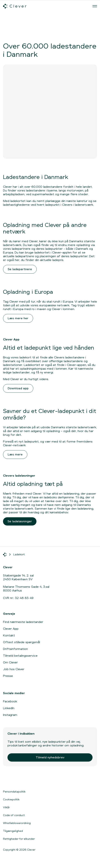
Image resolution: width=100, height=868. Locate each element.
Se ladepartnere (20, 269)
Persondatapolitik (14, 792)
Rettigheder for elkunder (19, 839)
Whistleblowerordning (17, 823)
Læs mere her (18, 318)
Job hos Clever (14, 669)
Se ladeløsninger (20, 521)
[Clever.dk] (15, 6)
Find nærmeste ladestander (23, 622)
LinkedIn (9, 708)
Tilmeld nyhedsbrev (50, 757)
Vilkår (6, 807)
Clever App (11, 629)
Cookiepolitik (11, 799)
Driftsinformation (15, 649)
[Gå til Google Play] (44, 780)
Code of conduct (14, 815)
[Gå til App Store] (14, 780)
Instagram (10, 715)
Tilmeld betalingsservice (20, 656)
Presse (8, 676)
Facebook (10, 701)
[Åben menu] (95, 6)
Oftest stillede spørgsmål (21, 642)
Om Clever (10, 662)
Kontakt (9, 635)
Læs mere (15, 454)
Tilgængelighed (13, 831)
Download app (18, 388)
